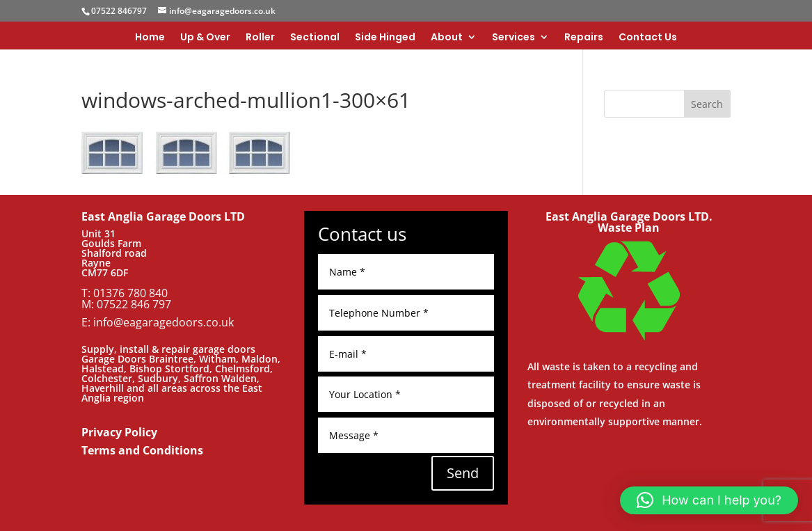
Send (463, 473)
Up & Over (205, 38)
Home (150, 38)
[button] (709, 500)
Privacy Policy (119, 432)
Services (514, 38)
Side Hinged (385, 38)
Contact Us (648, 38)
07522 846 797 (134, 304)
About (447, 38)
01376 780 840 (130, 293)
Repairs (584, 38)
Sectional (315, 38)
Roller (260, 38)
